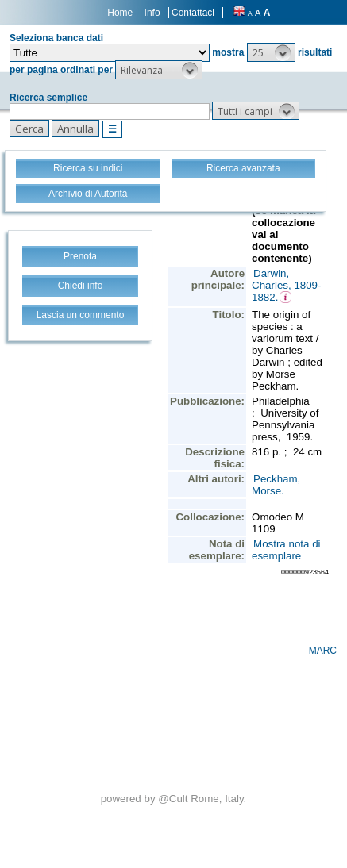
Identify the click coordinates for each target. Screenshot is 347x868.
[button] (271, 52)
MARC (323, 651)
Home (120, 13)
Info (152, 13)
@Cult (174, 799)
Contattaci (193, 13)
